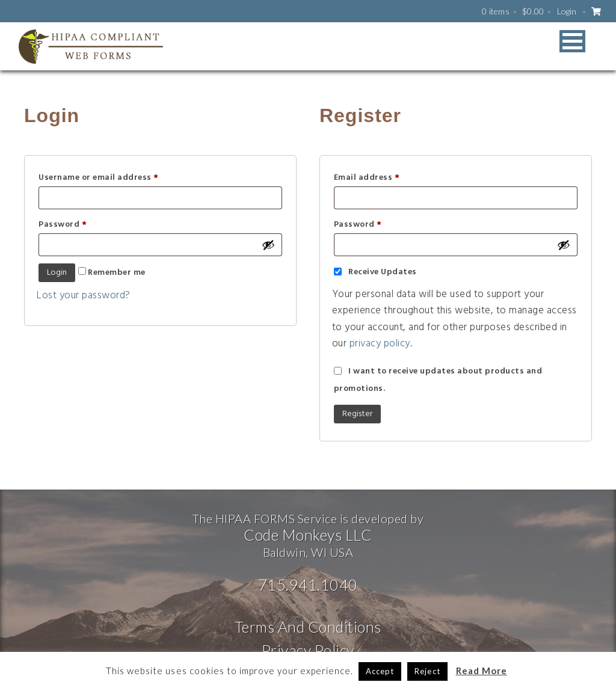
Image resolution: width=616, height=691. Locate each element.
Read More (482, 671)
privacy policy (380, 344)
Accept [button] (380, 671)
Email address (367, 178)
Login (567, 11)
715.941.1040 (308, 585)
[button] (572, 41)
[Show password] (268, 245)
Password (63, 225)
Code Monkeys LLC (308, 535)
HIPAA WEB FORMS (91, 46)
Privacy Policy (308, 650)
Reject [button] (427, 671)
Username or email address (99, 178)
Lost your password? (84, 296)
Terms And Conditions (308, 627)
